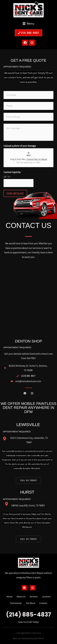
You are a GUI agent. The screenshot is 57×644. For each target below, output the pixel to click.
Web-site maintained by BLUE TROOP (29, 638)
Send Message (15, 193)
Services (34, 596)
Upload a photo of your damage (20, 146)
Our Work (30, 603)
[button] (28, 24)
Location (46, 596)
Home (9, 596)
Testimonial (16, 603)
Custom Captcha (13, 172)
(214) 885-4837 (29, 615)
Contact (43, 603)
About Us (21, 596)
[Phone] (28, 106)
